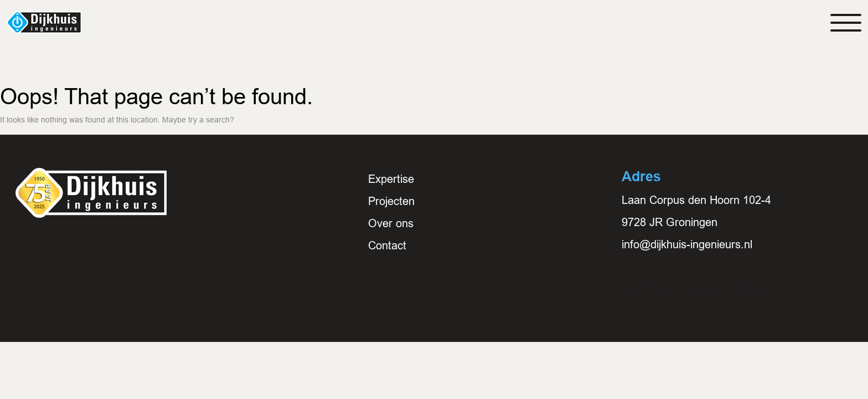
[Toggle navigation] (846, 23)
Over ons (391, 223)
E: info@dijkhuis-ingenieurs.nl (694, 289)
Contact (387, 245)
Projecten (391, 201)
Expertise (391, 179)
